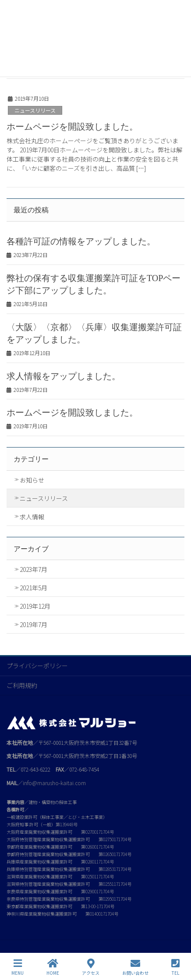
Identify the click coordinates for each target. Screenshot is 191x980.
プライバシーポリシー (37, 666)
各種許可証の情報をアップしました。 (81, 241)
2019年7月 (34, 624)
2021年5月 (34, 588)
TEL (175, 967)
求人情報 (32, 517)
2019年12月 (35, 606)
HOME (53, 967)
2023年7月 (34, 569)
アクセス (91, 967)
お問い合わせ (135, 967)
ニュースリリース (35, 110)
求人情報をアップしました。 (64, 376)
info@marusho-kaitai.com (54, 783)
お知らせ (32, 480)
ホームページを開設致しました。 (72, 127)
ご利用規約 (22, 685)
